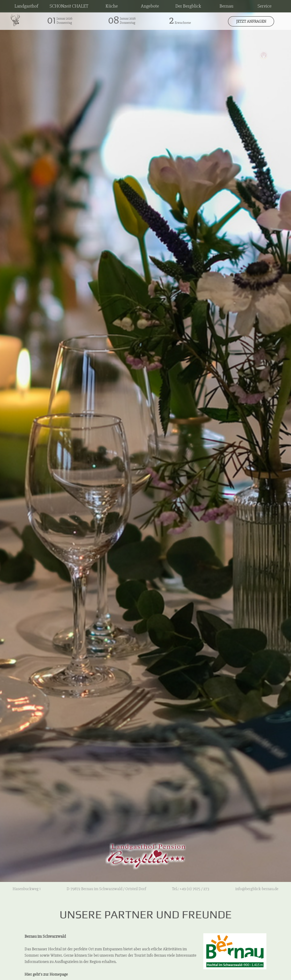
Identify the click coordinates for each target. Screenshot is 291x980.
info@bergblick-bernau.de (257, 889)
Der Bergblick (188, 6)
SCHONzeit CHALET (69, 6)
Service (265, 6)
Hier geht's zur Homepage (46, 974)
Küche (112, 6)
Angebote (150, 6)
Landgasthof (26, 6)
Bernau (226, 6)
